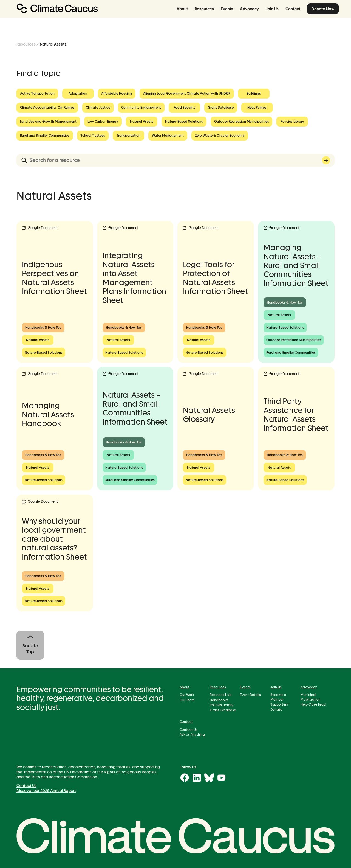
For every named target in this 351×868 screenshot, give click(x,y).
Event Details (250, 695)
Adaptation (78, 93)
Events (227, 9)
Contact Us (189, 729)
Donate (276, 709)
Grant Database (221, 107)
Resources (204, 9)
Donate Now (323, 9)
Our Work (187, 695)
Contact (293, 9)
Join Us (272, 9)
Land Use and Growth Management (48, 121)
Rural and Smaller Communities (45, 135)
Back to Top (30, 649)
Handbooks (219, 700)
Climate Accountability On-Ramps (47, 107)
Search (326, 160)
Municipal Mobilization (311, 697)
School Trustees (93, 135)
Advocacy (249, 9)
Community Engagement (141, 107)
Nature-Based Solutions (184, 121)
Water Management (168, 135)
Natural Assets (142, 121)
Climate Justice (98, 107)
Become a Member (278, 697)
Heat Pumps (257, 107)
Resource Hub (221, 695)
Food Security (185, 107)
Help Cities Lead (313, 704)
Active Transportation (37, 93)
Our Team (187, 700)
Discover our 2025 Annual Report (46, 791)
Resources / (28, 44)
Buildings (254, 93)
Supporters (279, 704)
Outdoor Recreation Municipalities (242, 121)
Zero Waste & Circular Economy (220, 135)
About (182, 9)
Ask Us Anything (192, 734)
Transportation (129, 135)
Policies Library (292, 121)
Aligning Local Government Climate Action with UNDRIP (187, 93)
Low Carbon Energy (103, 121)
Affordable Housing (117, 93)
